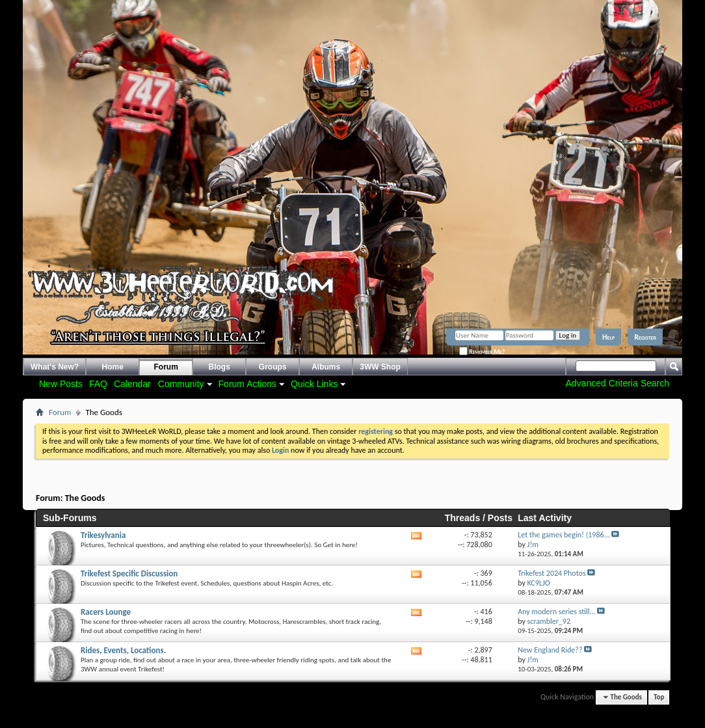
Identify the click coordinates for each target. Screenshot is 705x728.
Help (608, 337)
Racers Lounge (106, 612)
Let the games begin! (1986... (564, 535)
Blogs (219, 367)
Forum (166, 367)
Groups (273, 367)
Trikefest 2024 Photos (552, 573)
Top (659, 697)
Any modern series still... (556, 612)
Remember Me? (482, 352)
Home (113, 367)
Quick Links (314, 384)
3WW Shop (380, 367)
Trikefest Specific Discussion (129, 573)
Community (181, 384)
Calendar (132, 384)
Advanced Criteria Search (617, 383)
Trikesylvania (103, 535)
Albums (326, 367)
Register (645, 337)
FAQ (98, 384)
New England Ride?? (550, 650)
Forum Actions (247, 384)
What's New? (55, 367)
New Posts (61, 384)
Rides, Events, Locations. (123, 650)
